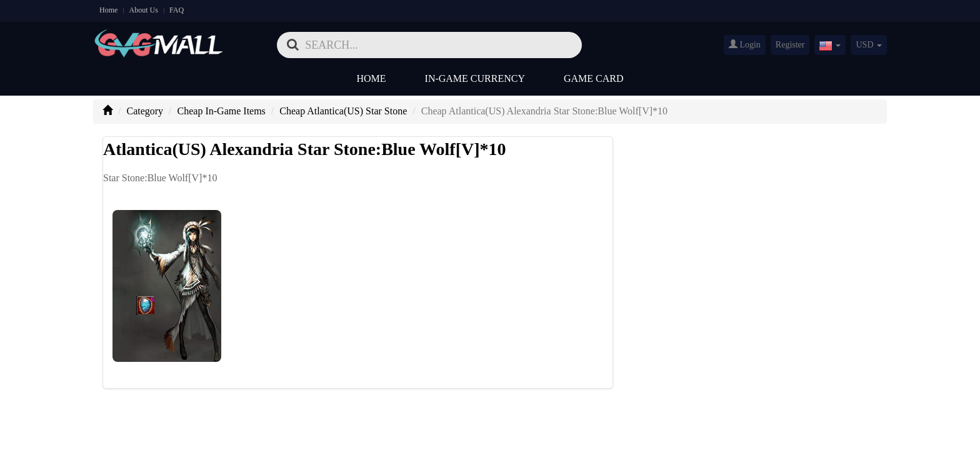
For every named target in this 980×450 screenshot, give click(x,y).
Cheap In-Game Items (222, 111)
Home (108, 10)
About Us (144, 10)
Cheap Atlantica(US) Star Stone (343, 111)
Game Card (594, 78)
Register (790, 45)
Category (145, 111)
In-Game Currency (475, 78)
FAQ (177, 10)
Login (745, 44)
